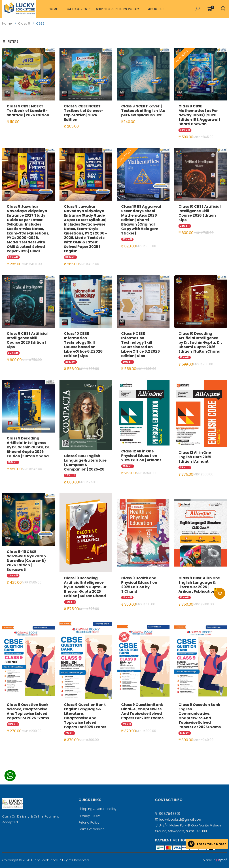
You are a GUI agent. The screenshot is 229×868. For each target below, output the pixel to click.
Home (7, 23)
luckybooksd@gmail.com (179, 819)
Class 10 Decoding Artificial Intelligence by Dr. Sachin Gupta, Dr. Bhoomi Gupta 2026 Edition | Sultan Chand (200, 342)
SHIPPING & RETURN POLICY (118, 9)
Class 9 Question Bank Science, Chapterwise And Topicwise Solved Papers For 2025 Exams (28, 711)
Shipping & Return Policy (98, 809)
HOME (53, 9)
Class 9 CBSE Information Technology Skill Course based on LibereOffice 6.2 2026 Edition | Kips (141, 345)
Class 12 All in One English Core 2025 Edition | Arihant (195, 457)
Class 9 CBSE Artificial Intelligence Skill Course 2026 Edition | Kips (27, 340)
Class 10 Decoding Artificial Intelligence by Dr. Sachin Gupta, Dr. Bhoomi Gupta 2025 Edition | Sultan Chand (86, 587)
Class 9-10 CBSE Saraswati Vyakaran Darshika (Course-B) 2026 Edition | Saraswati (26, 561)
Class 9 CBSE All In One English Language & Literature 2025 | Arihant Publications (199, 585)
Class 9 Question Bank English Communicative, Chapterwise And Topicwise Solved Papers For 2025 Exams (200, 716)
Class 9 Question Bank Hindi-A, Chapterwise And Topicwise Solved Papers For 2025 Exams (142, 711)
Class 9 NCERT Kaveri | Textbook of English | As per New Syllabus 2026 (143, 111)
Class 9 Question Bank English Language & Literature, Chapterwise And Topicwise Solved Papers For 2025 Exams (85, 716)
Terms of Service (92, 829)
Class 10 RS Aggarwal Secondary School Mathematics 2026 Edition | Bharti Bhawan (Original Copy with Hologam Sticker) (141, 220)
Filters (10, 41)
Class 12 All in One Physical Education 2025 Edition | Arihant (141, 456)
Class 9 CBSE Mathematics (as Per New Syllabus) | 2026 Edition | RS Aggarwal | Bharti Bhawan (199, 115)
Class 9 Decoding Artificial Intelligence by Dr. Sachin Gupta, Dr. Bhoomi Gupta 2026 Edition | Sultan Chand (28, 447)
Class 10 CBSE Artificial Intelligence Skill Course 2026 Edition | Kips (200, 213)
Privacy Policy (89, 816)
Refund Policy (89, 822)
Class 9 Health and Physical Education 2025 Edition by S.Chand (139, 585)
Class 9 (24, 23)
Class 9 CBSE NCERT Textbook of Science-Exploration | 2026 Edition (84, 113)
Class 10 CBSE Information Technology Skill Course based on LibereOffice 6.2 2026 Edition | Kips (83, 345)
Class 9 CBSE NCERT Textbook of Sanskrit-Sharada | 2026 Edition (28, 111)
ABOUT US (156, 9)
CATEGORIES (77, 9)
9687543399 (168, 814)
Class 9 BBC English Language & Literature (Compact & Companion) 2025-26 (85, 463)
